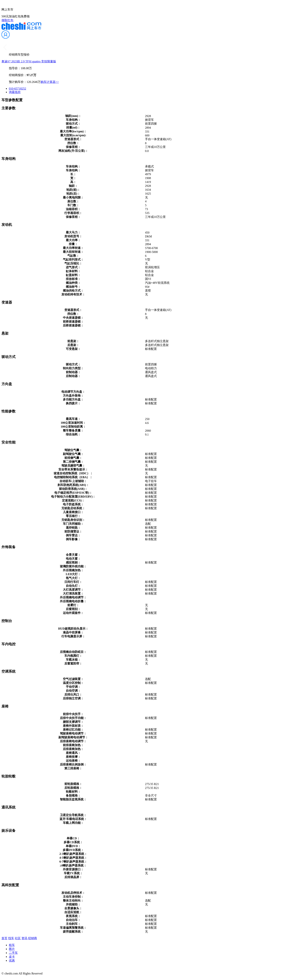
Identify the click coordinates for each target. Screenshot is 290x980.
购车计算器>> (50, 82)
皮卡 (12, 957)
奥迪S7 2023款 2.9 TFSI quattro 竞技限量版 (29, 61)
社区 (18, 938)
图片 (12, 949)
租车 (12, 945)
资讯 (24, 938)
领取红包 (7, 20)
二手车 (13, 953)
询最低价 (15, 92)
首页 (4, 938)
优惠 (12, 961)
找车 (11, 938)
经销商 (33, 938)
